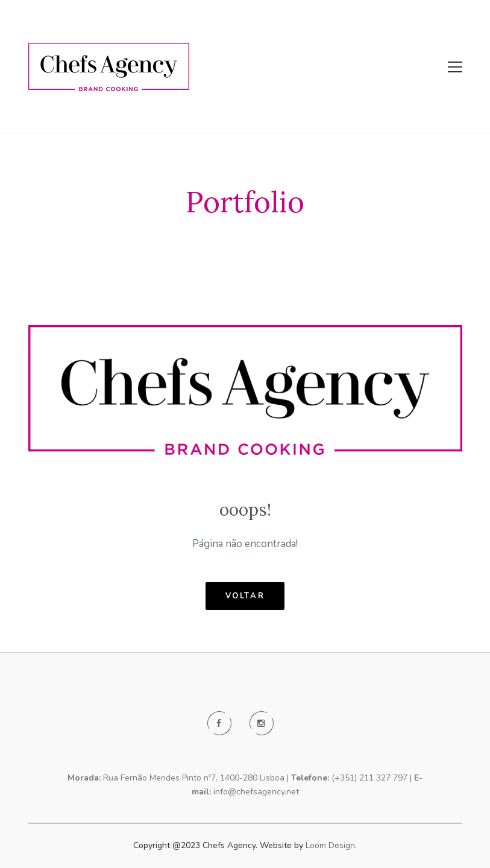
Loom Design (330, 845)
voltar (245, 596)
